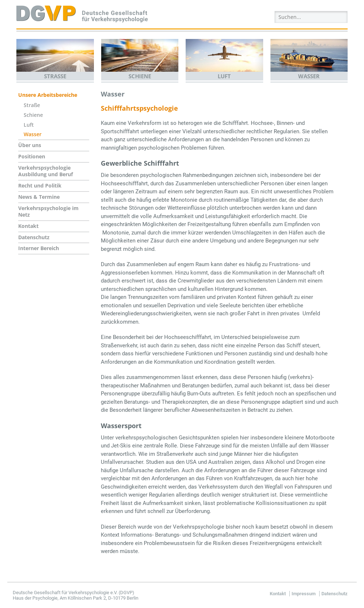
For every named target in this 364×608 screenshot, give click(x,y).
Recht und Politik (40, 185)
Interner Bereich (39, 248)
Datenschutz (34, 237)
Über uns (30, 145)
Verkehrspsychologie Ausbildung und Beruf (45, 171)
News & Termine (39, 197)
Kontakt (28, 226)
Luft (224, 76)
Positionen (32, 156)
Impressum (304, 594)
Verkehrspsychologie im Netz (48, 212)
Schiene (140, 76)
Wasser (309, 76)
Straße (55, 76)
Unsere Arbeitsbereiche (48, 95)
